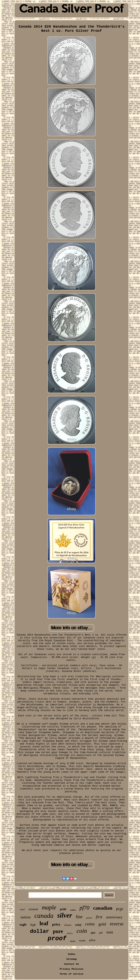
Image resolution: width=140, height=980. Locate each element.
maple (49, 907)
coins (90, 924)
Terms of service (72, 974)
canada (44, 916)
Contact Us (72, 964)
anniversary (114, 917)
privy (56, 924)
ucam (82, 940)
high (33, 925)
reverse (117, 924)
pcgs (120, 909)
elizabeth (33, 909)
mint (110, 932)
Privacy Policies (72, 969)
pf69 (93, 933)
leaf (44, 923)
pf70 (84, 908)
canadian (103, 908)
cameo (73, 910)
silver (65, 915)
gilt (101, 933)
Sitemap (72, 959)
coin (82, 931)
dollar (40, 931)
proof (57, 939)
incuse (73, 941)
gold (102, 924)
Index (71, 954)
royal (22, 909)
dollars (70, 933)
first (99, 917)
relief (78, 925)
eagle (23, 925)
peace (89, 918)
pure (58, 931)
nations (26, 917)
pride (63, 909)
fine (79, 917)
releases (68, 925)
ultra (92, 940)
